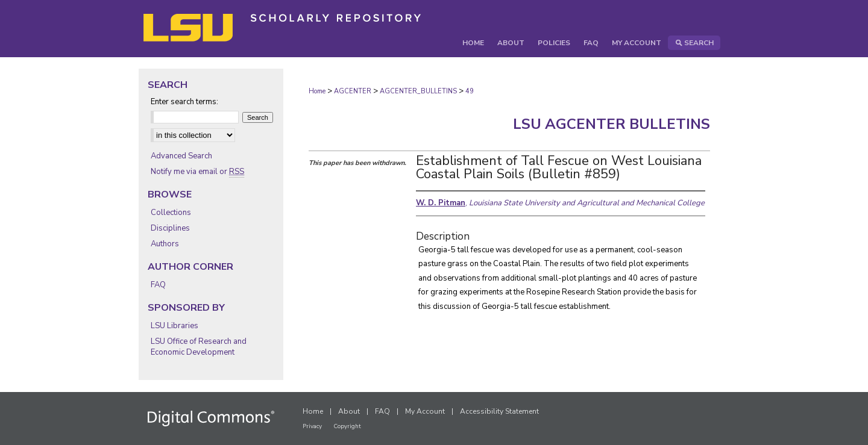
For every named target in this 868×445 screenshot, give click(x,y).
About (349, 411)
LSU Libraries (175, 326)
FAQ (158, 285)
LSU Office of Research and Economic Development (199, 347)
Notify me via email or (197, 172)
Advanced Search (181, 156)
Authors (165, 244)
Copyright (347, 426)
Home (317, 91)
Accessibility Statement (499, 411)
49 (470, 91)
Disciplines (170, 228)
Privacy (312, 426)
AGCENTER (353, 91)
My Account (425, 411)
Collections (171, 213)
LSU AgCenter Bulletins (612, 124)
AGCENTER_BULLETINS (418, 91)
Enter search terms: (184, 102)
